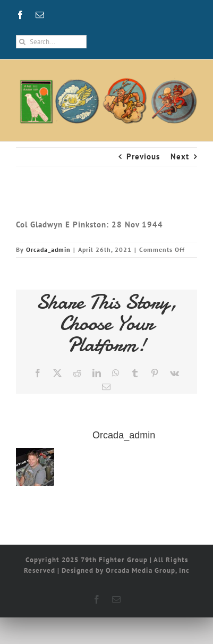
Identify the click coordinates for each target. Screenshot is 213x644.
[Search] (23, 42)
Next (180, 156)
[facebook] (20, 15)
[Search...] (51, 42)
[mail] (40, 15)
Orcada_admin (48, 249)
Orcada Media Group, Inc (148, 570)
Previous (143, 156)
